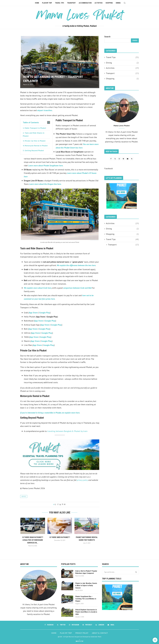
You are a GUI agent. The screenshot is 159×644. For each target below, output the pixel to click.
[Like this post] (55, 505)
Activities (99, 3)
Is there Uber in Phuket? (60, 537)
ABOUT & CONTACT (100, 633)
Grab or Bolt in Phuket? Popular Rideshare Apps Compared (86, 572)
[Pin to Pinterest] (62, 505)
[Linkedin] (100, 625)
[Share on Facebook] (58, 505)
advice (24, 496)
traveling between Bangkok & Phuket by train (67, 431)
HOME (54, 633)
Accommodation (85, 3)
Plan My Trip (47, 3)
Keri (118, 132)
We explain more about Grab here (38, 288)
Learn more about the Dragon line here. (45, 184)
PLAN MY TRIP (66, 633)
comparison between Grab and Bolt (77, 288)
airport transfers (45, 110)
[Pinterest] (87, 625)
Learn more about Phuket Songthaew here (46, 166)
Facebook (109, 168)
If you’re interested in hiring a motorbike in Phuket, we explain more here (50, 413)
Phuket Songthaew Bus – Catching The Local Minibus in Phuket (86, 599)
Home (37, 3)
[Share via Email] (65, 505)
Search (107, 37)
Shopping (109, 3)
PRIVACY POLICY (82, 633)
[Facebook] (49, 625)
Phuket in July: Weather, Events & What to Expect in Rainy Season (86, 586)
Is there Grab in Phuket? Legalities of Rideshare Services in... (33, 540)
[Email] (111, 625)
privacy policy (82, 480)
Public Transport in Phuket (35, 128)
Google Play (45, 313)
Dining (118, 3)
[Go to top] (79, 641)
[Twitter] (61, 625)
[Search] (125, 3)
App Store (34, 313)
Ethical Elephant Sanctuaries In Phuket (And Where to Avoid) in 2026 (86, 612)
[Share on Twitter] (60, 505)
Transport (71, 3)
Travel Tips (59, 3)
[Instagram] (74, 625)
